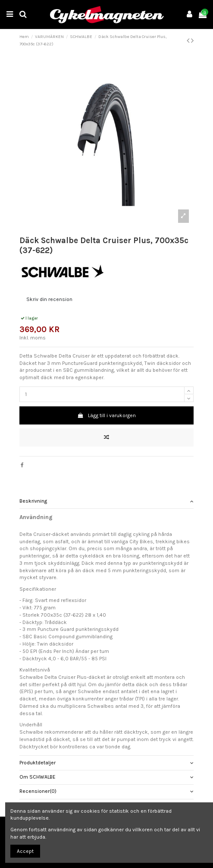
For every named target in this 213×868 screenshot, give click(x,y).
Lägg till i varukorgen (106, 415)
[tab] (107, 501)
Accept (25, 851)
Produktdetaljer (107, 763)
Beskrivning (107, 501)
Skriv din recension (49, 299)
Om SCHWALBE (107, 777)
